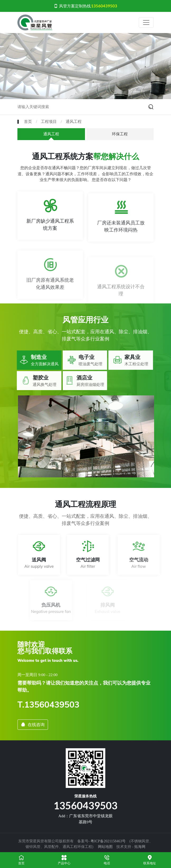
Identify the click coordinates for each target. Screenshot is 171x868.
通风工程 (74, 122)
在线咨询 (33, 725)
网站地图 (105, 847)
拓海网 (140, 847)
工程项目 (49, 122)
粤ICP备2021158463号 (108, 841)
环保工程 (120, 134)
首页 (28, 122)
